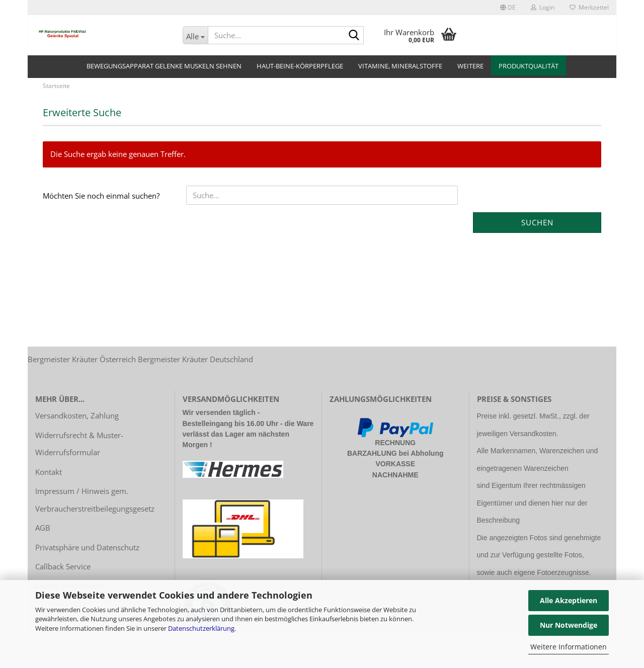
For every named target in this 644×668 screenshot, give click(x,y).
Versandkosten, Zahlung (77, 421)
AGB (43, 533)
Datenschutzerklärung (201, 628)
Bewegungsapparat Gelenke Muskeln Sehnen (164, 66)
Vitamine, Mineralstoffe (400, 66)
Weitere (470, 66)
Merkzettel (589, 7)
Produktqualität (529, 66)
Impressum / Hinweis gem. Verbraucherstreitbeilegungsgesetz (95, 505)
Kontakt (49, 477)
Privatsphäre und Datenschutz (87, 553)
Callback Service (63, 572)
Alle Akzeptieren (569, 600)
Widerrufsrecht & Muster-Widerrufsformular (79, 449)
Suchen (537, 228)
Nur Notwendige (569, 625)
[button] (508, 8)
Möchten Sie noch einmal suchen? (101, 201)
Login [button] (543, 7)
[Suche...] (195, 35)
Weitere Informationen (569, 647)
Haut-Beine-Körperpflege (300, 66)
